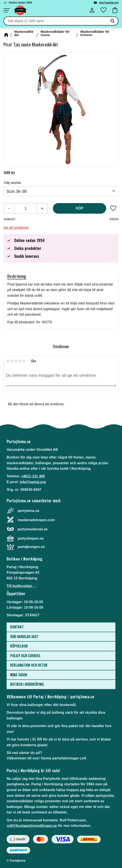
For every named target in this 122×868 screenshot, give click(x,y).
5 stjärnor (24, 361)
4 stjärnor (20, 361)
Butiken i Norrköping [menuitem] (27, 684)
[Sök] (113, 21)
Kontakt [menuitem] (17, 627)
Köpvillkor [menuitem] (19, 646)
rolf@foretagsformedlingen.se (32, 826)
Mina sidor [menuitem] (19, 675)
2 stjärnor (12, 361)
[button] (7, 10)
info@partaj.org (109, 3)
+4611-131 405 (33, 476)
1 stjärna (8, 361)
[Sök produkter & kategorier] (55, 21)
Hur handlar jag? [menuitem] (24, 637)
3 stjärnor (16, 361)
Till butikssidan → (22, 586)
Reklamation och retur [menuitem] (29, 665)
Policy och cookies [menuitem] (25, 656)
